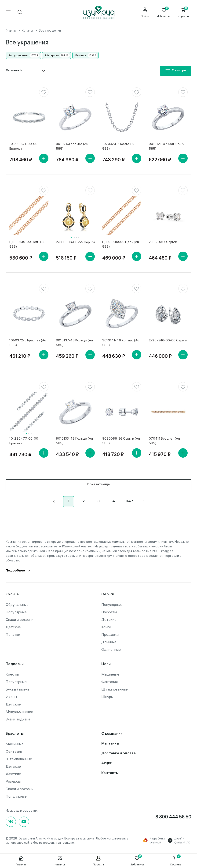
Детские (13, 626)
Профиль (98, 861)
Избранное (137, 861)
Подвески (15, 664)
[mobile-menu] (8, 12)
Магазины (110, 743)
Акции (107, 763)
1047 (129, 501)
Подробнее (15, 570)
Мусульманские (19, 711)
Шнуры (107, 696)
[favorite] (44, 92)
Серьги (108, 594)
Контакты (110, 773)
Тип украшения (18, 55)
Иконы (11, 696)
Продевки (110, 634)
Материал (52, 55)
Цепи (106, 664)
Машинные (110, 674)
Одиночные (111, 649)
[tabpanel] (75, 215)
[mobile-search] (20, 12)
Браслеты (15, 733)
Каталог (60, 861)
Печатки (13, 634)
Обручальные (17, 604)
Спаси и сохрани (20, 619)
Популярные (16, 611)
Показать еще (98, 484)
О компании (112, 733)
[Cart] (183, 12)
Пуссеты (109, 611)
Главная (21, 861)
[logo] (99, 12)
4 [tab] (79, 237)
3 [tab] (77, 237)
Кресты (12, 674)
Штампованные (115, 689)
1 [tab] (72, 237)
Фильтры (176, 71)
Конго (106, 626)
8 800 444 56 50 (173, 817)
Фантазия (109, 681)
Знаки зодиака (18, 719)
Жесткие (13, 773)
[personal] (145, 12)
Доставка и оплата (119, 753)
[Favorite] (164, 12)
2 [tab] (74, 237)
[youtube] (24, 821)
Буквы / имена (18, 689)
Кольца (12, 594)
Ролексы (13, 781)
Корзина (176, 861)
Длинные (109, 641)
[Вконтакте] (11, 821)
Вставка (81, 55)
